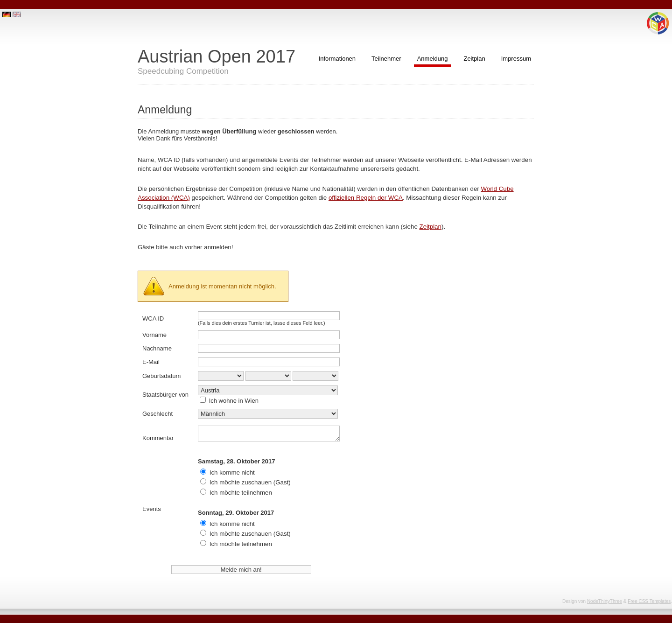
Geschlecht (157, 414)
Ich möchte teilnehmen (241, 493)
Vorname (154, 335)
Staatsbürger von (165, 395)
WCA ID (153, 318)
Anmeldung (433, 59)
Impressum (516, 59)
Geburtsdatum (161, 376)
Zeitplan (474, 59)
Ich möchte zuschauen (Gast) (250, 482)
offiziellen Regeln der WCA (366, 198)
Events (152, 509)
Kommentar (158, 438)
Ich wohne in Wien (234, 401)
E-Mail (151, 362)
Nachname (157, 348)
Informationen (337, 59)
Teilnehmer (386, 59)
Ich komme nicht (232, 472)
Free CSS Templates (649, 601)
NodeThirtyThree (605, 601)
